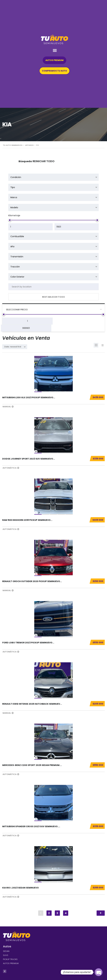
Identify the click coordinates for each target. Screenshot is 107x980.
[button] (55, 50)
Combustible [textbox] (17, 236)
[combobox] (53, 177)
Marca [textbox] (14, 197)
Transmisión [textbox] (17, 257)
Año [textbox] (12, 246)
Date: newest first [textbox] (13, 347)
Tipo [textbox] (13, 187)
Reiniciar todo (44, 161)
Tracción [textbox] (15, 267)
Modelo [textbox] (14, 207)
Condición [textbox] (16, 177)
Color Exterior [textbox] (17, 277)
